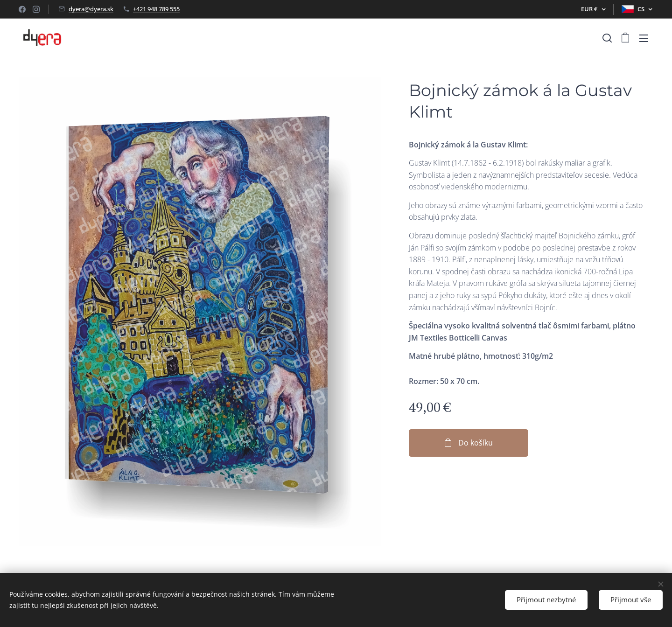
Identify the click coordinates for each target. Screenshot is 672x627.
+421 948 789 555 (156, 9)
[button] (607, 38)
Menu (644, 38)
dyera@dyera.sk (91, 9)
